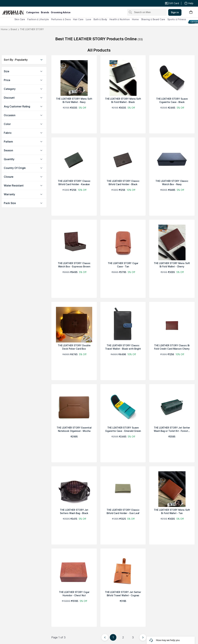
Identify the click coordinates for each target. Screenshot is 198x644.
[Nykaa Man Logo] (14, 11)
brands (45, 12)
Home (135, 19)
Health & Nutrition (120, 19)
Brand (14, 29)
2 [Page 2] (123, 637)
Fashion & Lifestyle (38, 19)
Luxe (89, 19)
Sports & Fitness (177, 19)
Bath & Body (100, 19)
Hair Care (78, 19)
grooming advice (61, 12)
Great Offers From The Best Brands (27, 3)
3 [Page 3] (133, 637)
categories (33, 12)
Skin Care (20, 19)
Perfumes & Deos (61, 19)
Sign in (175, 12)
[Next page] (143, 637)
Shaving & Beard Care (153, 19)
